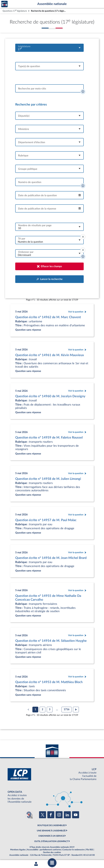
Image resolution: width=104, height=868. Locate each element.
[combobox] (49, 48)
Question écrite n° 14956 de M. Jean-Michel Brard (51, 558)
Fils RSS (90, 850)
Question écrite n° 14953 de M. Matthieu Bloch (49, 682)
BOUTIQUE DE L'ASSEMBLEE (51, 825)
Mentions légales (18, 850)
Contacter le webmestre (74, 850)
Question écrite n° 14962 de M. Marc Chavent (48, 317)
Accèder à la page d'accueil (4, 4)
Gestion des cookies (52, 852)
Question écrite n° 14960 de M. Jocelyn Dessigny (50, 396)
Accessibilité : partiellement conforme (44, 850)
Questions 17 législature (15, 11)
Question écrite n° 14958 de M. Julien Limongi (48, 479)
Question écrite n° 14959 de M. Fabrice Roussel (49, 438)
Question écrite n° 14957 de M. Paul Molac (46, 520)
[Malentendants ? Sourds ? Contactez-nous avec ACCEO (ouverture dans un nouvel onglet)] (29, 815)
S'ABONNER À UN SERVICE (51, 836)
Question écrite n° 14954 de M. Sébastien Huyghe (51, 641)
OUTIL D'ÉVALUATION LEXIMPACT (51, 841)
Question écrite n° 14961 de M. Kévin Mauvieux (50, 355)
